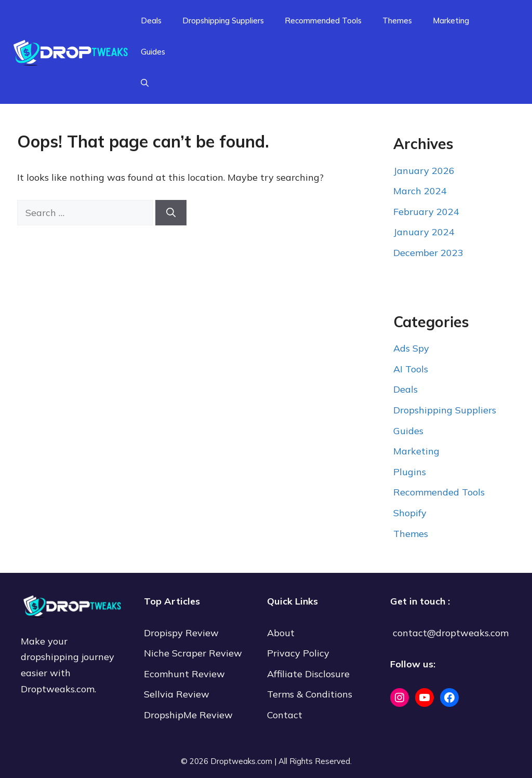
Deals (151, 21)
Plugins (410, 472)
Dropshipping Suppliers (223, 21)
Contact (285, 715)
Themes (397, 21)
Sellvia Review (178, 694)
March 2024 (420, 191)
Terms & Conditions (310, 694)
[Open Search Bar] (145, 83)
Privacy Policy (298, 653)
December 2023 (428, 253)
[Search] (171, 213)
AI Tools (411, 369)
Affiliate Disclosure (308, 674)
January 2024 (424, 232)
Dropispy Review (181, 633)
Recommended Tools (323, 21)
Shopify (410, 513)
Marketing (451, 21)
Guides (153, 52)
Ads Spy (411, 348)
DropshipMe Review (188, 715)
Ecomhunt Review (184, 674)
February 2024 (426, 212)
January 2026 (424, 171)
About (281, 633)
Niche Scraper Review (194, 653)
